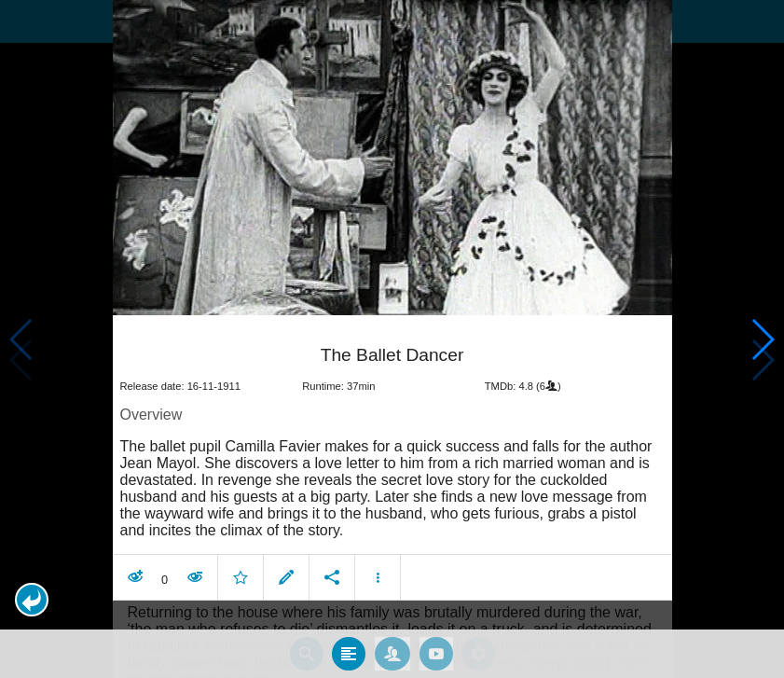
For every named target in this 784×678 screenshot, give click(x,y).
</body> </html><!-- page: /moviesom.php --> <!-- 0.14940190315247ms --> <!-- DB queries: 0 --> (392, 339)
